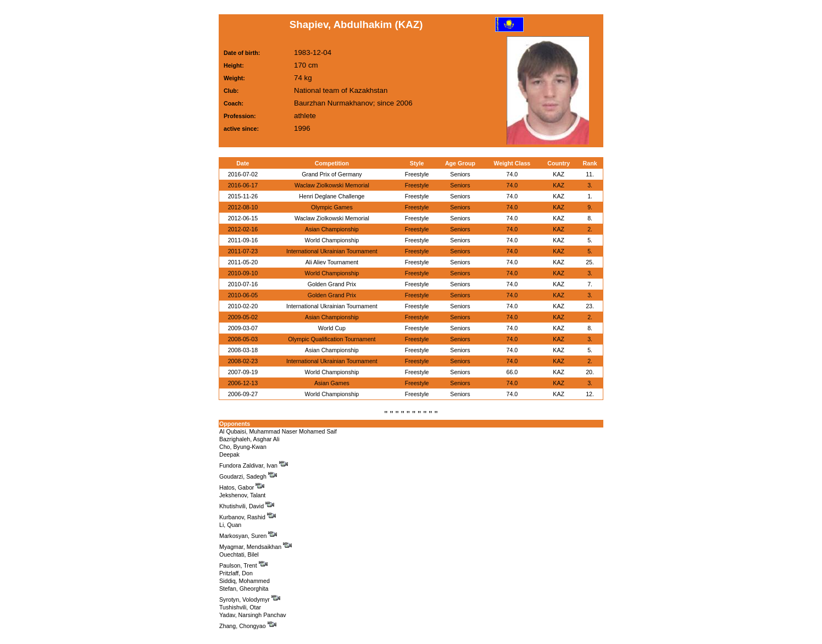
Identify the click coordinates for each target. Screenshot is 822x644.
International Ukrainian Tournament (332, 251)
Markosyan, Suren (248, 536)
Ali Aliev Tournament (332, 262)
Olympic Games (332, 207)
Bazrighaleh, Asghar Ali (249, 439)
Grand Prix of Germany (332, 174)
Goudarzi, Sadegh (248, 476)
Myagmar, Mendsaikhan (256, 547)
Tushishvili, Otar (240, 607)
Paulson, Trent (243, 565)
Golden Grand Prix (332, 284)
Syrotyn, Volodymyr (250, 599)
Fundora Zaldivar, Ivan (254, 465)
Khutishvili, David (247, 506)
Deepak (229, 454)
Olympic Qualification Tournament (332, 339)
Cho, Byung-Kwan (243, 447)
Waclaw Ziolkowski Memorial (332, 185)
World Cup (332, 328)
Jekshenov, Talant (242, 495)
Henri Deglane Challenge (332, 196)
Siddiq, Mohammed (245, 581)
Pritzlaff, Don (236, 573)
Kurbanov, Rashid (248, 517)
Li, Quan (230, 525)
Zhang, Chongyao (248, 626)
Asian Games (332, 383)
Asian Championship (332, 229)
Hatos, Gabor (242, 487)
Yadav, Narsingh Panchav (253, 615)
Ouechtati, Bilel (239, 554)
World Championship (332, 240)
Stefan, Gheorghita (244, 589)
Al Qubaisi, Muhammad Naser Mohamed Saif (278, 431)
